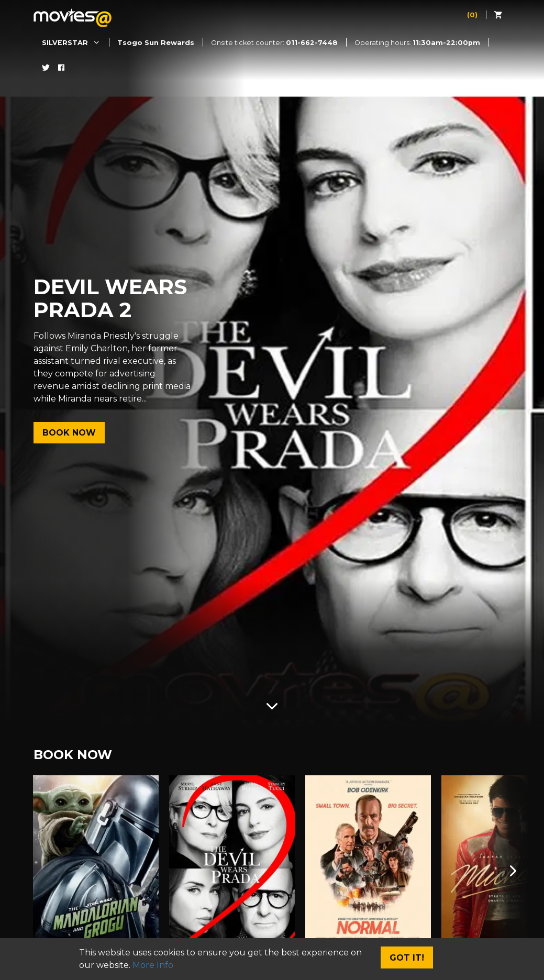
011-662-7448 (312, 43)
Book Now (69, 433)
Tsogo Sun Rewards (156, 43)
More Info (153, 965)
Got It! (407, 958)
